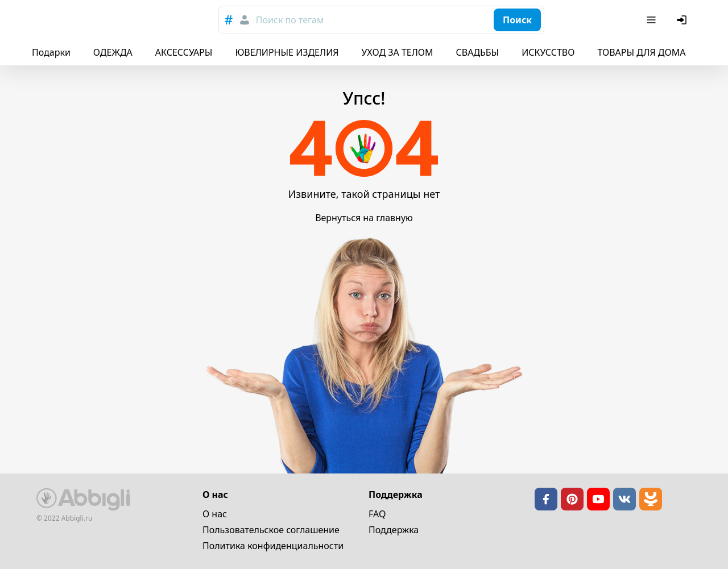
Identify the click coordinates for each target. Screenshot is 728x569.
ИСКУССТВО (548, 52)
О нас (215, 514)
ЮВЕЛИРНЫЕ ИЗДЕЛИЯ (287, 52)
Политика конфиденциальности (273, 546)
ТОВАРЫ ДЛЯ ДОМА (641, 52)
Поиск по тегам (290, 20)
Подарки (51, 52)
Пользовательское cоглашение (271, 530)
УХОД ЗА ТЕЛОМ (398, 52)
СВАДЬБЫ (478, 52)
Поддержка (394, 530)
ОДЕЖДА (113, 52)
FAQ (377, 514)
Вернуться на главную (364, 218)
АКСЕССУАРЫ (184, 52)
